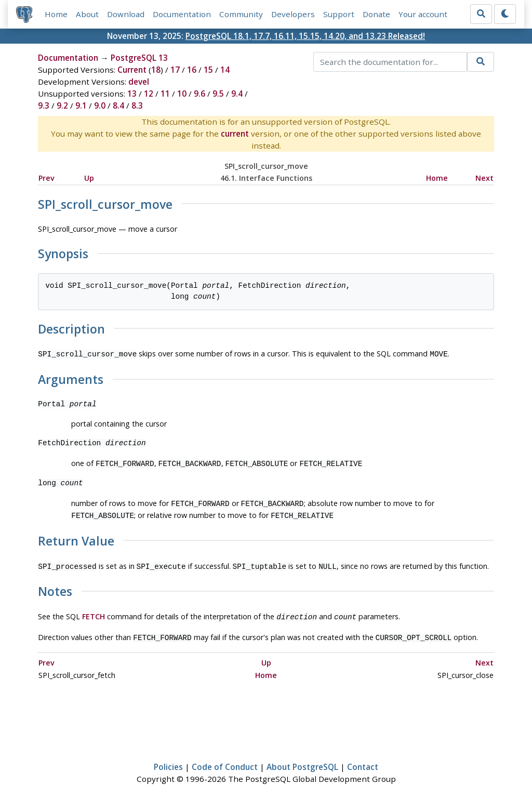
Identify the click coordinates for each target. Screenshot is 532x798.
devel (139, 82)
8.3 (137, 105)
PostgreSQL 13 (139, 58)
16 (192, 70)
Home (56, 14)
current (235, 134)
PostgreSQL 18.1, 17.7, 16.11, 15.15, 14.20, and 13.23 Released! (305, 36)
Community (241, 14)
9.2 (62, 105)
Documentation (182, 14)
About (87, 14)
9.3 (44, 105)
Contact (363, 760)
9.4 (237, 94)
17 (175, 70)
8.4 (118, 105)
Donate (376, 14)
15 (208, 70)
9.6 (199, 94)
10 (182, 94)
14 (225, 70)
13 (132, 94)
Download (126, 14)
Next (484, 178)
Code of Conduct (225, 760)
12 (149, 94)
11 (165, 94)
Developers (293, 14)
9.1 (81, 105)
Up (89, 178)
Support (339, 14)
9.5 (218, 94)
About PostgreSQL (302, 760)
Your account (423, 14)
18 (156, 70)
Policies (168, 760)
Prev (46, 178)
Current (132, 70)
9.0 (100, 105)
